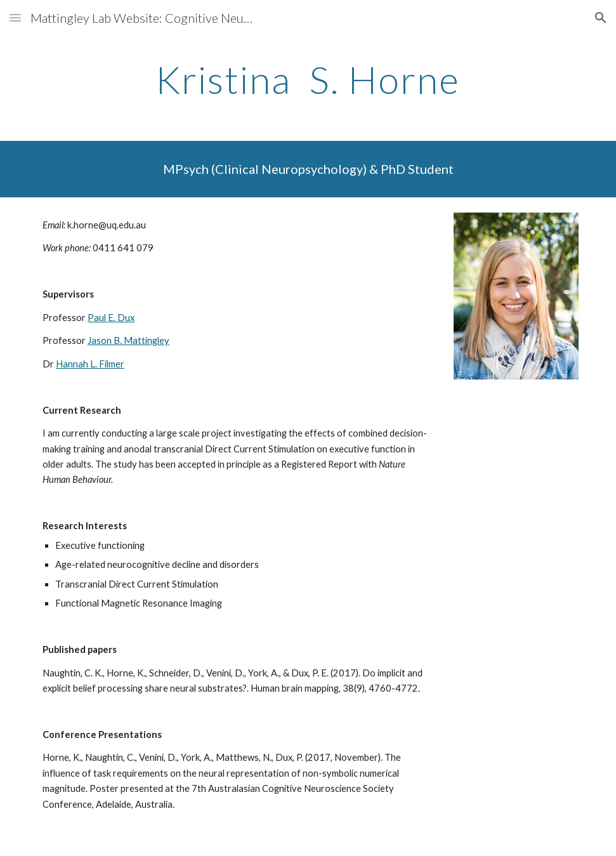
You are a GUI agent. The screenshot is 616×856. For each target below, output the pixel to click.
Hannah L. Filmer (90, 364)
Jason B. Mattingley (128, 340)
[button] (15, 17)
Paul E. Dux (111, 318)
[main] (308, 79)
